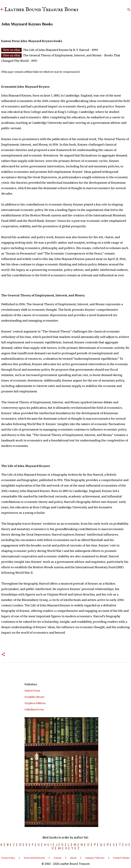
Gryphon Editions (35, 703)
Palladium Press (34, 710)
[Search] (129, 10)
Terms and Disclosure (34, 858)
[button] (3, 655)
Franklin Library (34, 697)
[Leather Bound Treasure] (2, 10)
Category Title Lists (95, 858)
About (73, 858)
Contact (57, 858)
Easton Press (32, 691)
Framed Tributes (121, 858)
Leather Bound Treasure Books (41, 10)
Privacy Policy (8, 858)
